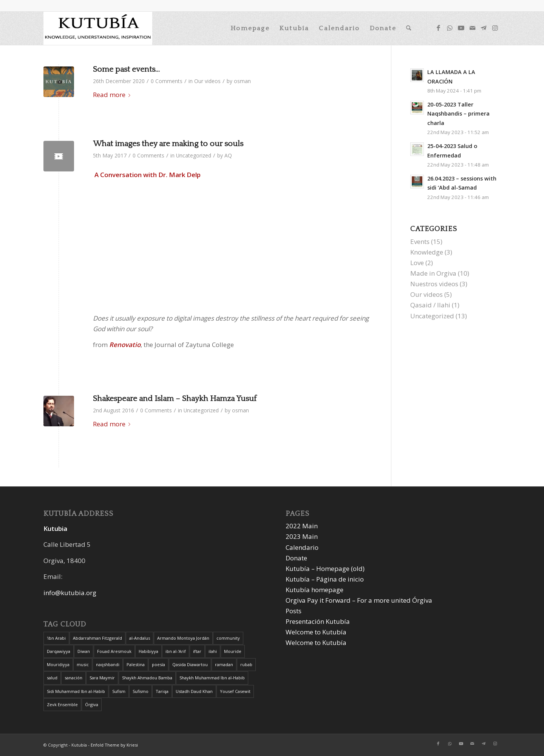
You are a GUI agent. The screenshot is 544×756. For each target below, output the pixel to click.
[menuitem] (250, 28)
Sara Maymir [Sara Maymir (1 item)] (102, 678)
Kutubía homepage (314, 590)
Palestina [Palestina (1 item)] (136, 664)
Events (420, 241)
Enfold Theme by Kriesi (114, 745)
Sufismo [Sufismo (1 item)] (141, 691)
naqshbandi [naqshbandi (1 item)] (108, 664)
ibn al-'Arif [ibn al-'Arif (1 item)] (176, 651)
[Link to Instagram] (495, 28)
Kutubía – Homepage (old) (325, 569)
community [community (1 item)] (228, 638)
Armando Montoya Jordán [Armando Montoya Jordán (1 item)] (183, 638)
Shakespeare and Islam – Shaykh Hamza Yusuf (175, 399)
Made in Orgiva (433, 273)
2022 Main (302, 526)
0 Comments (167, 81)
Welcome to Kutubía (316, 632)
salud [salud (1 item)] (52, 678)
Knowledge (427, 252)
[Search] (409, 28)
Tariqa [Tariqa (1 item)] (162, 691)
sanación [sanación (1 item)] (73, 678)
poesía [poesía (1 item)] (158, 664)
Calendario (302, 547)
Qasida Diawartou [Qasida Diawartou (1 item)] (190, 664)
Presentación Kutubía (318, 621)
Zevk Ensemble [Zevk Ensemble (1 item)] (62, 704)
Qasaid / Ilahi (430, 305)
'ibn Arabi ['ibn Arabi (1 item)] (56, 638)
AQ (228, 155)
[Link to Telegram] (484, 28)
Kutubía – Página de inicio (325, 579)
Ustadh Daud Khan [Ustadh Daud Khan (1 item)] (194, 691)
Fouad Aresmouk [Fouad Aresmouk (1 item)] (114, 651)
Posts (294, 611)
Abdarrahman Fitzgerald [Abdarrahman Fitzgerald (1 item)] (97, 638)
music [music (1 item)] (83, 664)
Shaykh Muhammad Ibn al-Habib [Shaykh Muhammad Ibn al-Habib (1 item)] (212, 678)
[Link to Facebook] (438, 28)
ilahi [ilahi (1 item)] (213, 651)
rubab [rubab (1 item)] (246, 664)
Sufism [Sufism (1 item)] (119, 691)
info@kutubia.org (70, 593)
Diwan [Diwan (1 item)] (84, 651)
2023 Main (302, 536)
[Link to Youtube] (461, 28)
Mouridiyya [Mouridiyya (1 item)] (58, 664)
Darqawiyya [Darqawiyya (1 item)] (59, 651)
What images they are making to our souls (168, 144)
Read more (113, 95)
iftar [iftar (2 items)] (197, 651)
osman (242, 81)
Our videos (207, 81)
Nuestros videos (434, 284)
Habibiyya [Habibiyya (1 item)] (148, 651)
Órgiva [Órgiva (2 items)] (92, 704)
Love (417, 263)
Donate (296, 558)
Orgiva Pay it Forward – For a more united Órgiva (359, 600)
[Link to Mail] (472, 28)
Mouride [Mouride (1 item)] (233, 651)
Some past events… (126, 69)
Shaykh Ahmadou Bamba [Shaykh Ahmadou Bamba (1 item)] (147, 678)
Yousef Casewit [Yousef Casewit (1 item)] (235, 691)
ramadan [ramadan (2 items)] (224, 664)
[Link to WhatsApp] (450, 28)
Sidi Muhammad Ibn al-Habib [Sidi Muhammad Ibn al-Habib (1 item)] (76, 691)
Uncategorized (194, 155)
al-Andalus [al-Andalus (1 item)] (140, 638)
